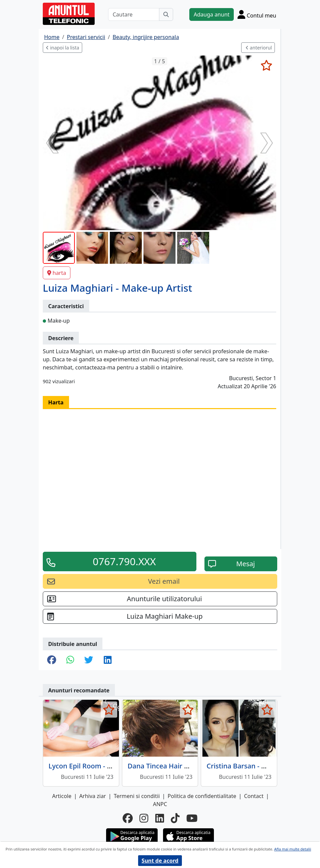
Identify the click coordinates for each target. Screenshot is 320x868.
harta (57, 273)
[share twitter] (89, 660)
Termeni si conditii (137, 796)
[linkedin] (160, 818)
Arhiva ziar (92, 796)
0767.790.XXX (124, 561)
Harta (56, 402)
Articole (62, 796)
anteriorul (259, 48)
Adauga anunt (212, 14)
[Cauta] (166, 14)
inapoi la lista (62, 48)
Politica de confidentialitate (202, 796)
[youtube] (192, 818)
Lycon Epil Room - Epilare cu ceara (103, 766)
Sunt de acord (160, 861)
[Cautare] (134, 14)
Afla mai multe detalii (293, 849)
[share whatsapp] (70, 660)
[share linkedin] (108, 660)
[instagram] (144, 818)
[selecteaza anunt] (266, 65)
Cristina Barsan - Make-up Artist (258, 766)
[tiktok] (175, 818)
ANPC (160, 804)
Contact (254, 796)
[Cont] (257, 14)
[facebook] (128, 818)
